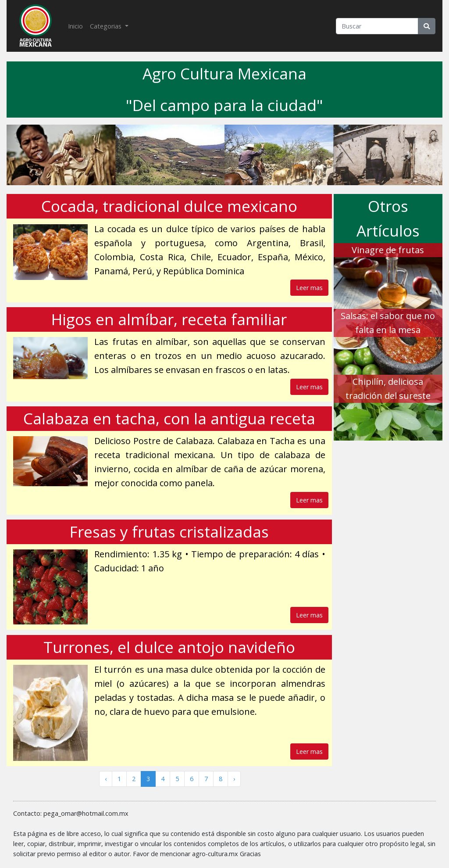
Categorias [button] (107, 26)
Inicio (77, 25)
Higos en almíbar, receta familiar (169, 319)
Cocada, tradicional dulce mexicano (169, 206)
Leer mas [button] (309, 288)
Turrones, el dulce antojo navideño (169, 647)
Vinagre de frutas (388, 250)
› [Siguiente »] (234, 779)
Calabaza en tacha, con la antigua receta (169, 418)
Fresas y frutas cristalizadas (169, 532)
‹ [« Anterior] (106, 779)
